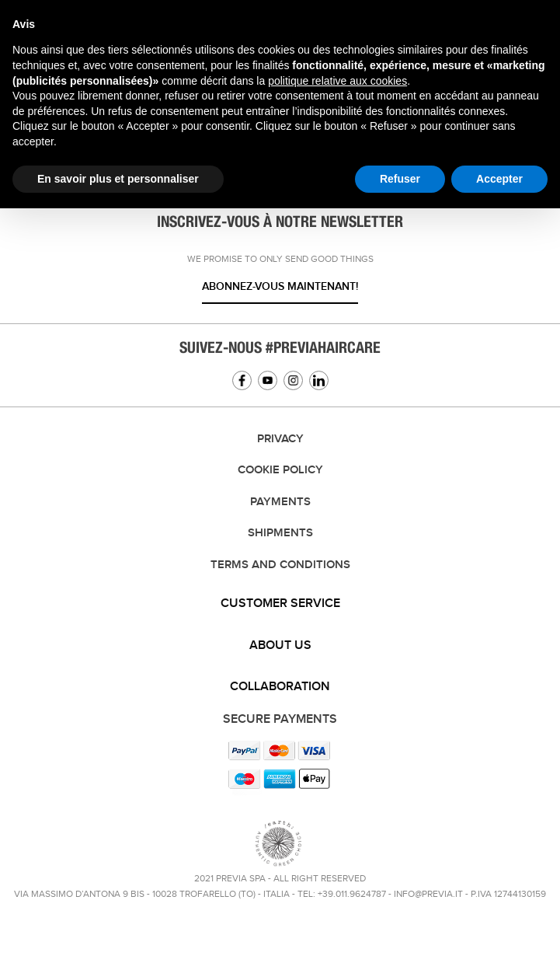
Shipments (280, 533)
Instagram (293, 380)
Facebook (242, 380)
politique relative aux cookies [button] (337, 81)
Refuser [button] (400, 179)
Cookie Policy (280, 470)
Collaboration (280, 687)
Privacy (280, 439)
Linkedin (319, 380)
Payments (280, 502)
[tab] (280, 604)
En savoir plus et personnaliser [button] (118, 179)
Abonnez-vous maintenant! (280, 286)
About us (280, 645)
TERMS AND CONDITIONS (280, 565)
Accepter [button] (499, 179)
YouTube (268, 380)
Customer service (280, 604)
